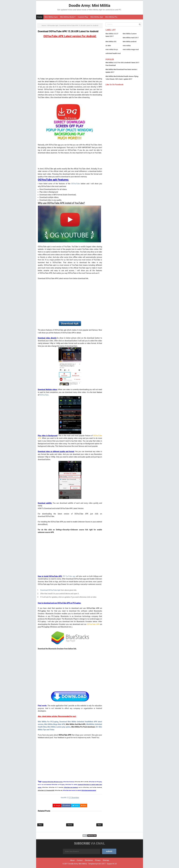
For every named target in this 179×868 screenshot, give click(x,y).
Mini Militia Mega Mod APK (55, 724)
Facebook (66, 806)
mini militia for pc (112, 49)
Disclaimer (89, 860)
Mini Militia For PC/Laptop (48, 722)
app (74, 576)
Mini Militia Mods (68, 17)
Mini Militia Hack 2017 (131, 38)
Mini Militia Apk (97, 17)
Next (99, 825)
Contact (80, 860)
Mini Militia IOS (111, 41)
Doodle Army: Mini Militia (78, 864)
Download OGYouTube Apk (50, 590)
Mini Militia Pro (111, 17)
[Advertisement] (70, 58)
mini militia (127, 45)
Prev (40, 825)
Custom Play (83, 17)
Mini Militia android (130, 41)
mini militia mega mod (131, 49)
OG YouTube (67, 576)
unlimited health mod (113, 53)
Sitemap (106, 860)
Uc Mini (108, 45)
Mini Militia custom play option (59, 727)
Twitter (76, 806)
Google (57, 806)
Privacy (98, 860)
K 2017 (103, 864)
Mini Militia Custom (130, 34)
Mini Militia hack (51, 17)
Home (40, 17)
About (72, 860)
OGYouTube (76, 184)
